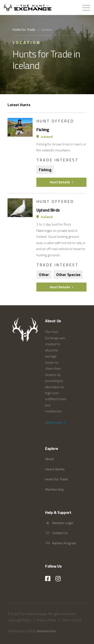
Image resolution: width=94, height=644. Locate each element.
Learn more (55, 422)
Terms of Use (72, 620)
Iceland (44, 137)
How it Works (55, 469)
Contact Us (56, 533)
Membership (54, 489)
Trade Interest (57, 160)
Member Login (59, 523)
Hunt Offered (55, 121)
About (49, 459)
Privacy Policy (46, 620)
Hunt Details (62, 182)
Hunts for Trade (24, 29)
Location (27, 42)
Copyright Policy (19, 620)
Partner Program (61, 543)
